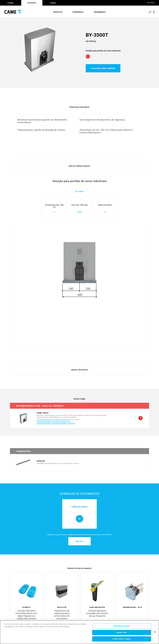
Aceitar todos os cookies (122, 639)
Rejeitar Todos (122, 632)
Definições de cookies (122, 626)
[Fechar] (155, 632)
